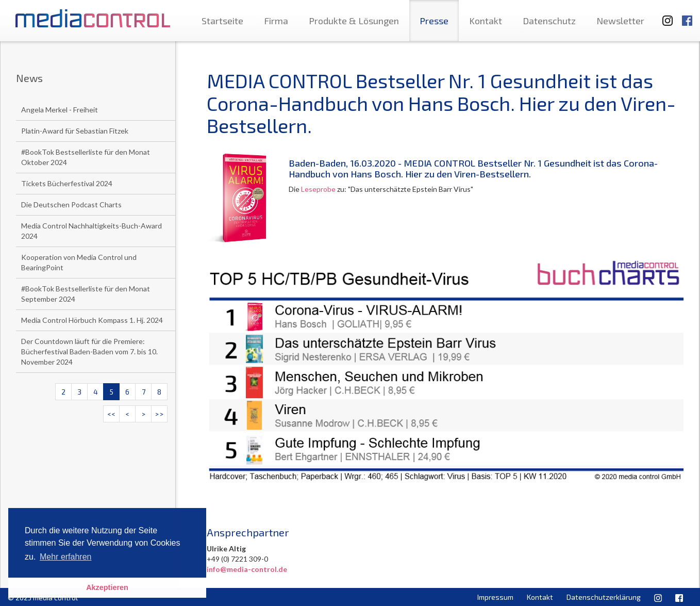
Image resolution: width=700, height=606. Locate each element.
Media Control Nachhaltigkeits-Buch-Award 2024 (91, 231)
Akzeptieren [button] (107, 587)
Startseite (222, 21)
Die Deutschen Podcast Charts (71, 204)
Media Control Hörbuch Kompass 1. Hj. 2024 (92, 320)
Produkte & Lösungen (354, 21)
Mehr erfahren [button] (66, 557)
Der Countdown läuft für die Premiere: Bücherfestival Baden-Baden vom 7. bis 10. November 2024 (89, 351)
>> (159, 414)
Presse (434, 21)
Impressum (495, 597)
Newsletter (620, 21)
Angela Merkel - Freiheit (60, 110)
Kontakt (486, 21)
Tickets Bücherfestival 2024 (67, 183)
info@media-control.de (247, 569)
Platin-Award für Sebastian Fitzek (75, 131)
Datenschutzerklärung (604, 597)
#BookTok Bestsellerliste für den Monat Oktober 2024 (86, 157)
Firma (276, 21)
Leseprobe (318, 189)
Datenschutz (549, 21)
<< (111, 414)
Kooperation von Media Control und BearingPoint (79, 262)
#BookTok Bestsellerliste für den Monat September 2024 (86, 294)
